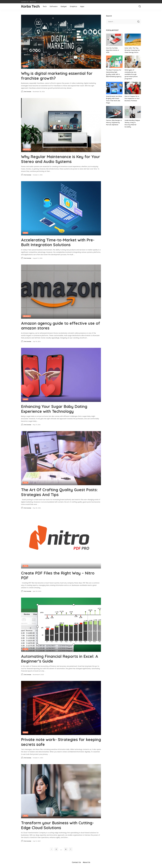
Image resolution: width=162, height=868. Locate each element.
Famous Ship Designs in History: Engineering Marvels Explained (114, 122)
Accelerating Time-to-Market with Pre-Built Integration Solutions (60, 242)
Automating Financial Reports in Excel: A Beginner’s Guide (60, 658)
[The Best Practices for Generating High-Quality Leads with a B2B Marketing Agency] (114, 62)
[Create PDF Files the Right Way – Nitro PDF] (61, 541)
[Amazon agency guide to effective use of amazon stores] (61, 291)
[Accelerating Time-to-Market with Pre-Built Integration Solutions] (61, 208)
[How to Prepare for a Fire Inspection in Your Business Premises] (133, 88)
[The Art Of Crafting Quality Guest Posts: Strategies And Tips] (61, 458)
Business (27, 149)
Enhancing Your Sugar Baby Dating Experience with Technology (57, 408)
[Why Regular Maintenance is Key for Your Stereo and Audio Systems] (61, 125)
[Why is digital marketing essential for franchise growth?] (61, 42)
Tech (25, 66)
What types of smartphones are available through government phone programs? (131, 74)
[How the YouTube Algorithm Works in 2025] (114, 40)
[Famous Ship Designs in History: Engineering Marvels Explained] (114, 112)
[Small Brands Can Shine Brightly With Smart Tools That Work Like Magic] (114, 88)
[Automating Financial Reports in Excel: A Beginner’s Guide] (61, 624)
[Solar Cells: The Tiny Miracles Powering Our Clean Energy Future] (133, 40)
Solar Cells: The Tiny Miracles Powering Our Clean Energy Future (132, 50)
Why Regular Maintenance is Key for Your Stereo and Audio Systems (58, 159)
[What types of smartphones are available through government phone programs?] (133, 62)
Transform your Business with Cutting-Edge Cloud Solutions (60, 824)
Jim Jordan (28, 91)
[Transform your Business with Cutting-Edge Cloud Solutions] (61, 790)
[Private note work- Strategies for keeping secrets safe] (61, 707)
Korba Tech (30, 6)
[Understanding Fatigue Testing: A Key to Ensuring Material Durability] (133, 112)
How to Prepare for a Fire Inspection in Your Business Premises (132, 98)
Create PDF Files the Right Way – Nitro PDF (60, 575)
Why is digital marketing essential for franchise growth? (59, 76)
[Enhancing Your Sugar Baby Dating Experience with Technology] (61, 374)
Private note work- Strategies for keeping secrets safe (55, 741)
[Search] (140, 6)
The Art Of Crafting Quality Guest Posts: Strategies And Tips (55, 492)
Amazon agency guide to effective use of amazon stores (60, 325)
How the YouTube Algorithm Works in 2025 (113, 50)
